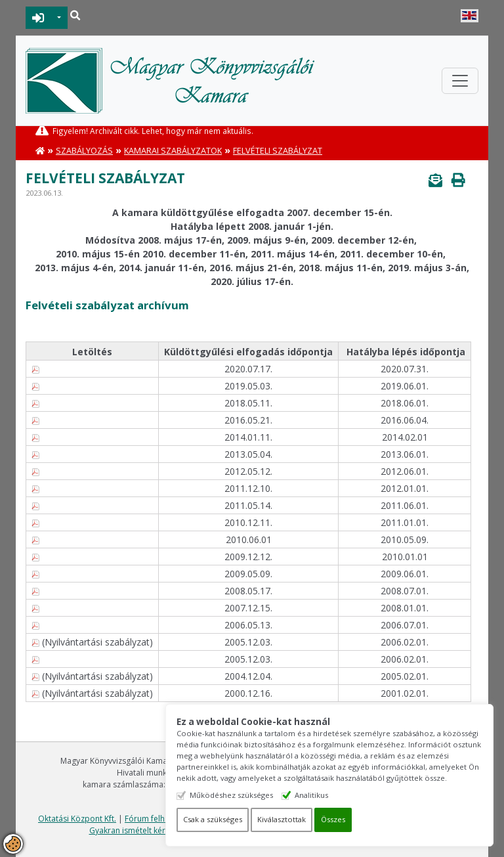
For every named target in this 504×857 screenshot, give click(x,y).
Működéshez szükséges (231, 795)
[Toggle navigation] (460, 81)
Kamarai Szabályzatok (173, 151)
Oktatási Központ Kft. (77, 819)
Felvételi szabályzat (278, 151)
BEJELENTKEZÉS (38, 18)
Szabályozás (84, 151)
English (470, 16)
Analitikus (311, 795)
